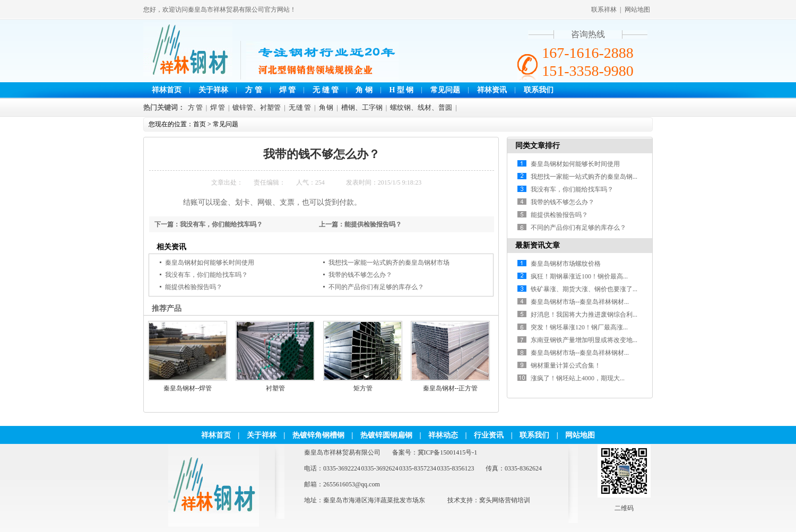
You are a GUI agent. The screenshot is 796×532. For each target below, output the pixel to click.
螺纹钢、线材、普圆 (421, 107)
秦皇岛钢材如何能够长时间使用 (210, 263)
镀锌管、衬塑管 (257, 107)
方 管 (254, 90)
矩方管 (363, 388)
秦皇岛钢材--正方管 (451, 388)
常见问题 (445, 90)
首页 (200, 124)
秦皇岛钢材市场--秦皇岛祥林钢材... (580, 302)
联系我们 (539, 90)
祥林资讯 (492, 90)
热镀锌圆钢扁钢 (386, 435)
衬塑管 (275, 388)
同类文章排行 (538, 146)
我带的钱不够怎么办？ (360, 275)
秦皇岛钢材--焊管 (188, 388)
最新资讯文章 (538, 245)
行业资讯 (489, 435)
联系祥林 (604, 10)
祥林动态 (443, 435)
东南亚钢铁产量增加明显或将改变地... (584, 340)
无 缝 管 (326, 90)
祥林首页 (167, 90)
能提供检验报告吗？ (373, 224)
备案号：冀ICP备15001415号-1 (435, 452)
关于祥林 (213, 90)
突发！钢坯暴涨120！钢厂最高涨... (579, 327)
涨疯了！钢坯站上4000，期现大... (578, 378)
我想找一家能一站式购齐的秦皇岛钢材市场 (389, 263)
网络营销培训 (511, 500)
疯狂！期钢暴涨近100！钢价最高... (579, 276)
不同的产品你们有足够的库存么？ (376, 287)
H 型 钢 (402, 90)
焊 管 (288, 90)
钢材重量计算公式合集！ (566, 365)
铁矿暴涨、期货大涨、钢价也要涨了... (584, 289)
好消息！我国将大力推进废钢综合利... (584, 315)
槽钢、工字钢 (362, 107)
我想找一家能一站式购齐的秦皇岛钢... (584, 177)
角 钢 (364, 90)
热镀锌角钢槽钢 (318, 435)
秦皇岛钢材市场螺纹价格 (566, 264)
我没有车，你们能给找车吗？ (221, 224)
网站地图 (637, 10)
